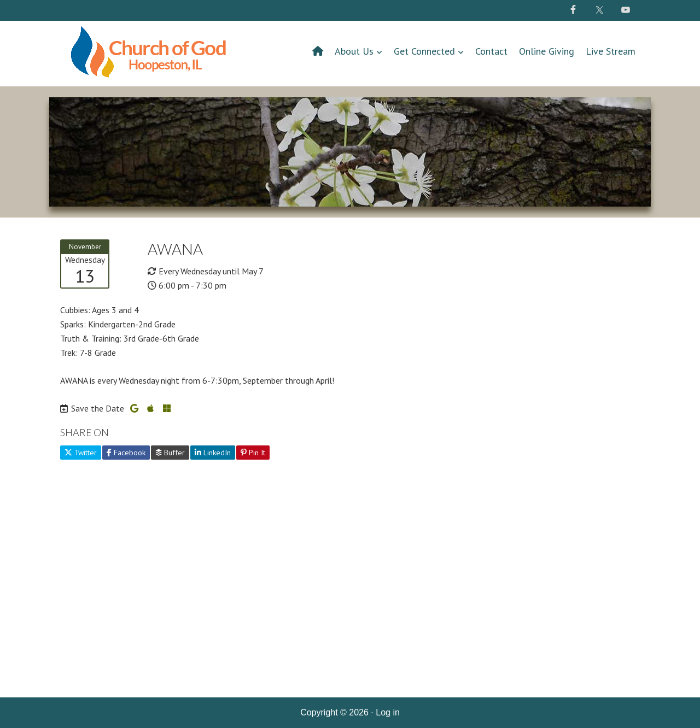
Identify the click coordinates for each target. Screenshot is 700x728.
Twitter (81, 453)
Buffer (170, 453)
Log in (388, 712)
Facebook (126, 453)
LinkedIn (213, 453)
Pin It (253, 453)
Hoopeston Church (150, 56)
